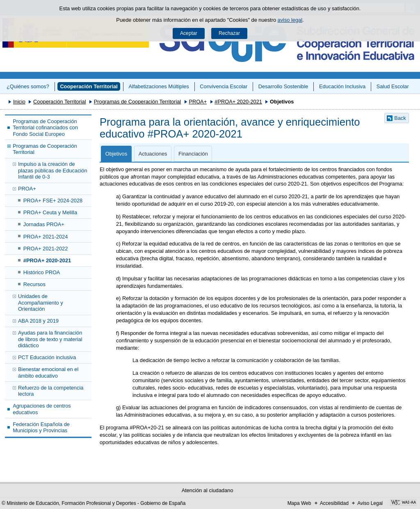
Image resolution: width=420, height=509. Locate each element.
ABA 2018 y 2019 (38, 321)
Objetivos (116, 154)
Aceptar (189, 33)
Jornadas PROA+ (44, 224)
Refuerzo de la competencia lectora (51, 391)
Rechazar (229, 33)
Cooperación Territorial (89, 86)
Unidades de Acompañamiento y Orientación (41, 303)
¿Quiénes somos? (28, 86)
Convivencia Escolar (224, 86)
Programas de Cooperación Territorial (137, 102)
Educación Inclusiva (342, 86)
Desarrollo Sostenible (283, 86)
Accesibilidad (334, 503)
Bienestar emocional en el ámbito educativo (48, 372)
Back (400, 118)
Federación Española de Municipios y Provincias (41, 427)
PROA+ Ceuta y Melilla (50, 212)
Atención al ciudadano (208, 490)
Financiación (193, 154)
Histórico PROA (42, 272)
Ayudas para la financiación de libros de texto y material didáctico (50, 339)
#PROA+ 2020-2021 (238, 102)
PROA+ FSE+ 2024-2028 (53, 201)
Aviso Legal (370, 503)
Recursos (34, 284)
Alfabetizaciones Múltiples (159, 86)
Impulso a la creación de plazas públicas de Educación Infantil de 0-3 (53, 170)
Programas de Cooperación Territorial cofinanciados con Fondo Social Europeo (45, 128)
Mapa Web (299, 503)
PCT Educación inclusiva (47, 357)
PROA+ (198, 102)
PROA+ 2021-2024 (46, 237)
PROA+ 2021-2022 (46, 249)
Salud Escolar (393, 86)
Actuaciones (153, 154)
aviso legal (290, 20)
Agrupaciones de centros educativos (42, 409)
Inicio (19, 102)
